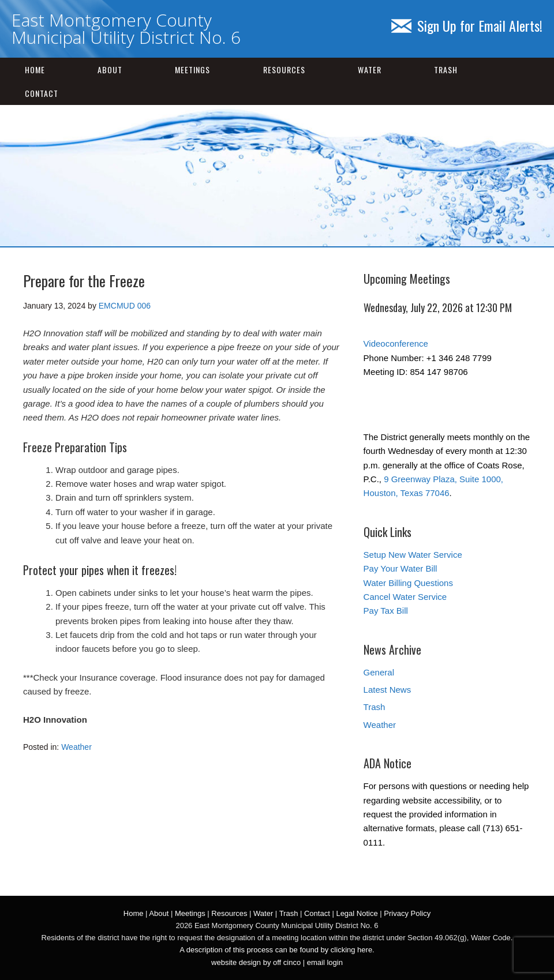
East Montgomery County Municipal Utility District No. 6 (126, 29)
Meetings (192, 70)
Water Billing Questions (408, 583)
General (379, 672)
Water (370, 70)
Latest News (388, 690)
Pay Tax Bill (386, 611)
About (110, 70)
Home (35, 70)
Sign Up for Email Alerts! (467, 25)
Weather (76, 747)
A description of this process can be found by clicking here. (277, 950)
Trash (446, 70)
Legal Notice (357, 913)
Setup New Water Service (413, 555)
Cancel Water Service (405, 597)
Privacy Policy (407, 913)
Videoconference (396, 343)
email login (325, 962)
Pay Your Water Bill (400, 568)
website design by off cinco (256, 962)
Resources (284, 70)
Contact (42, 93)
